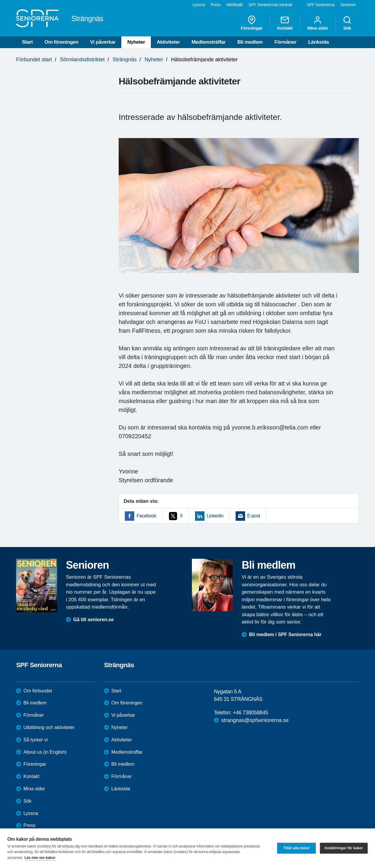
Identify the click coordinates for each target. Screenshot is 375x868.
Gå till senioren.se (93, 620)
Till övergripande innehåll (0, 0)
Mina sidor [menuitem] (318, 23)
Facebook (146, 516)
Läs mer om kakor (40, 858)
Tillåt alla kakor (296, 848)
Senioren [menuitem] (348, 5)
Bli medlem (250, 42)
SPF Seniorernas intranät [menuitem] (270, 5)
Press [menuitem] (216, 5)
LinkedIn (215, 516)
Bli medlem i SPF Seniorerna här (285, 635)
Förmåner (285, 42)
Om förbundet (38, 691)
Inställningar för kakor (344, 848)
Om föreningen (62, 42)
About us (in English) (45, 752)
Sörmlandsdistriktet (82, 60)
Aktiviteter (168, 42)
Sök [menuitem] (347, 23)
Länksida (319, 42)
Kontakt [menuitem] (285, 23)
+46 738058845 (250, 713)
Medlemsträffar (209, 42)
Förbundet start (34, 60)
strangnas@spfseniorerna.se (255, 720)
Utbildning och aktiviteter (49, 727)
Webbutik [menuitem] (235, 5)
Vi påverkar (103, 42)
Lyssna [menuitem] (199, 5)
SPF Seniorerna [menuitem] (321, 5)
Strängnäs (125, 60)
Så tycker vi (36, 740)
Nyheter (136, 42)
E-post (254, 516)
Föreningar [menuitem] (252, 23)
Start (27, 42)
